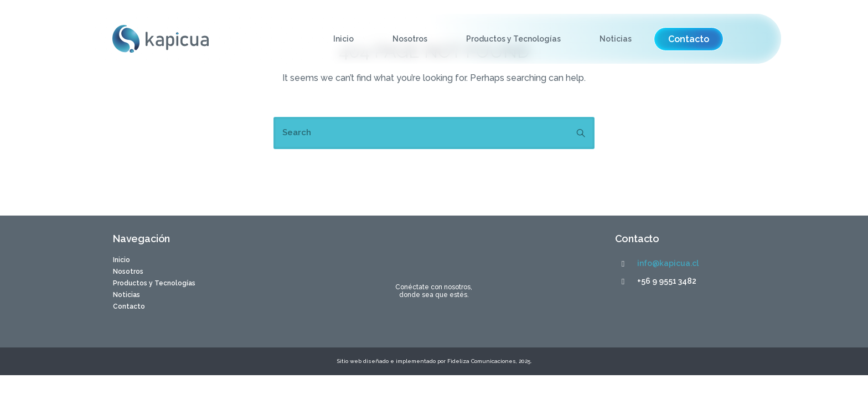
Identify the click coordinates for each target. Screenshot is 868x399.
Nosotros (409, 39)
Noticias (615, 39)
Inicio (343, 39)
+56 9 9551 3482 (667, 281)
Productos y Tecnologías (513, 39)
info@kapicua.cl (668, 263)
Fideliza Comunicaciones (481, 361)
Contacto (129, 306)
